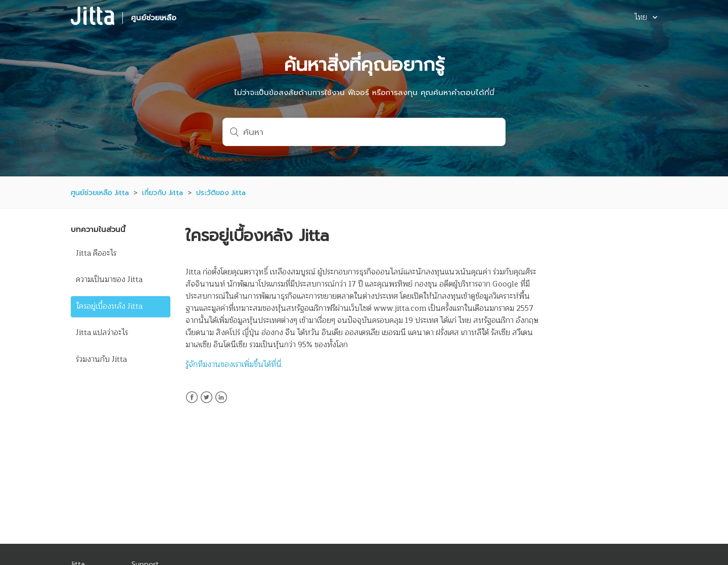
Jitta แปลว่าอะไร (102, 333)
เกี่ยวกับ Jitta (163, 193)
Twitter (207, 403)
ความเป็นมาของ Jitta (109, 280)
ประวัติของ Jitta (221, 193)
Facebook (192, 403)
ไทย (642, 18)
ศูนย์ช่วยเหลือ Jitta (100, 193)
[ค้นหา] (364, 132)
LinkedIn (221, 403)
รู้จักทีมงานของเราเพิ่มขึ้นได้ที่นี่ (234, 365)
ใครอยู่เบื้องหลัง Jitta (109, 307)
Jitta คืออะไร (96, 253)
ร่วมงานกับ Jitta (101, 360)
